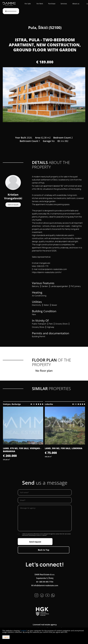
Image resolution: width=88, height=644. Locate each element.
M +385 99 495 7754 (45, 582)
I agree (6, 637)
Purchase (52, 4)
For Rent (40, 4)
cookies (24, 631)
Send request (35, 542)
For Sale (28, 4)
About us (76, 4)
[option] (44, 95)
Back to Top (44, 550)
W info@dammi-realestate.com (45, 585)
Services (64, 4)
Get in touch (13, 205)
